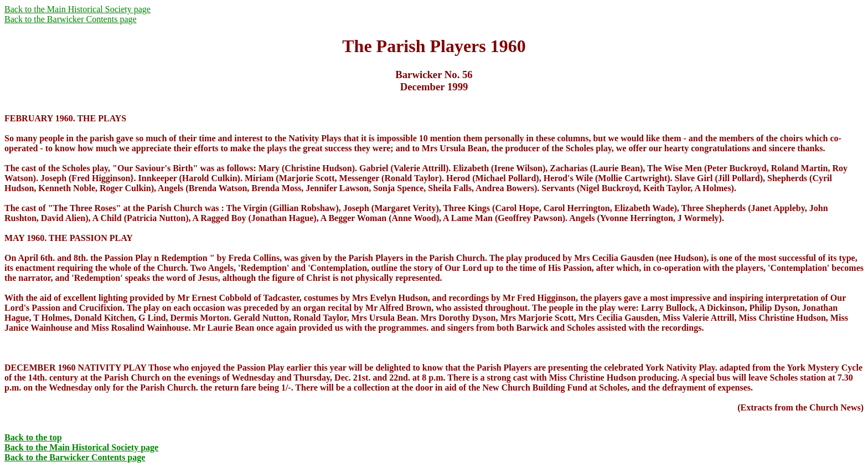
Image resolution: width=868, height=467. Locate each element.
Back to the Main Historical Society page (77, 9)
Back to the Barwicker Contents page (71, 19)
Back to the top (33, 437)
